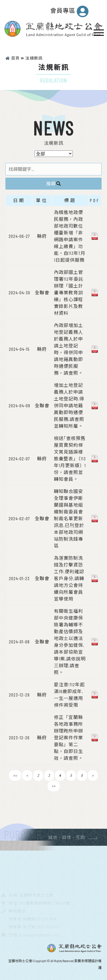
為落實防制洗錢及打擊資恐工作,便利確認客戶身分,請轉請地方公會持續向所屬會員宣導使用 (69, 578)
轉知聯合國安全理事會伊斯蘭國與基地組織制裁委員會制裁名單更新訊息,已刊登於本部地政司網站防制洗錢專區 (69, 518)
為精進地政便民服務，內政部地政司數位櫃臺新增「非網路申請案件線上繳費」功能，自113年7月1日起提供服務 (70, 236)
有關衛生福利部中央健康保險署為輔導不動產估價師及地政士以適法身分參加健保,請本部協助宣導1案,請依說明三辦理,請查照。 (70, 642)
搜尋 (53, 183)
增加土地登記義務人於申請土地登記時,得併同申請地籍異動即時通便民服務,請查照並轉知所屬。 (69, 405)
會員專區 (69, 11)
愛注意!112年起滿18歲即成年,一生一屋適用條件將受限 (69, 695)
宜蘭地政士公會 (20, 961)
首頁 (13, 58)
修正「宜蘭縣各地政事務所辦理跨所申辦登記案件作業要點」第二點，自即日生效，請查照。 (68, 737)
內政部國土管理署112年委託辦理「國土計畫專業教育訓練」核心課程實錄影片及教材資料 (69, 292)
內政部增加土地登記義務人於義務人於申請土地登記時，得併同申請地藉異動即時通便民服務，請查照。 (68, 349)
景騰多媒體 (83, 961)
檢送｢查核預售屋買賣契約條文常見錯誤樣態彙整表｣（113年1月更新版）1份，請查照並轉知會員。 (70, 458)
